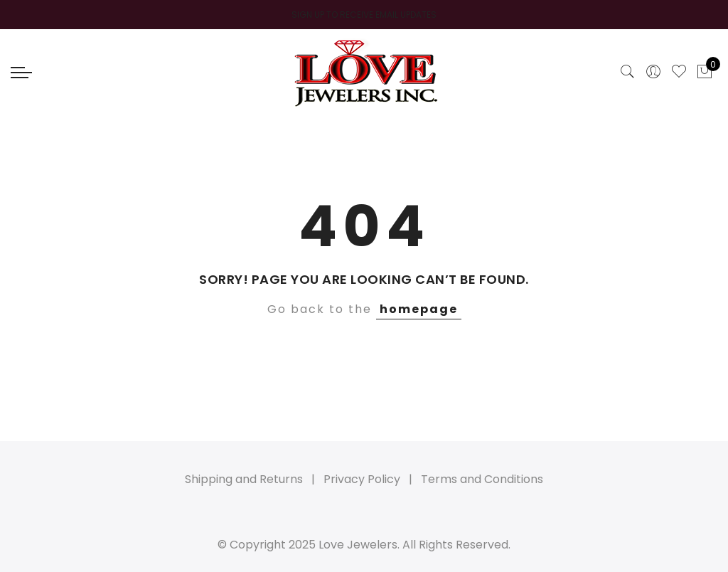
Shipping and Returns (244, 479)
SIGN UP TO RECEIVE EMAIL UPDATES (364, 15)
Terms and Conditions (482, 479)
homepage (419, 309)
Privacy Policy (362, 479)
